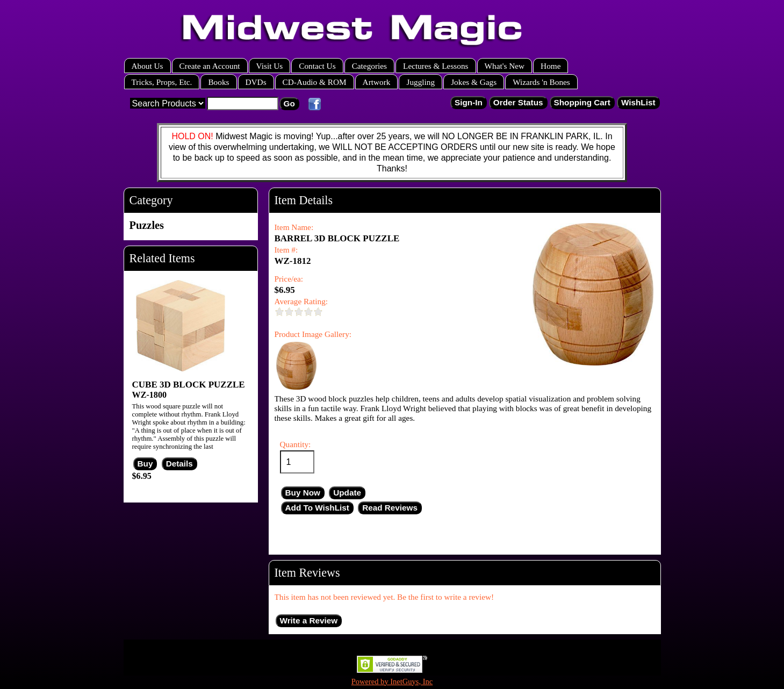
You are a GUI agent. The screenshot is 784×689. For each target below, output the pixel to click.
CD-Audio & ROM (315, 82)
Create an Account (210, 66)
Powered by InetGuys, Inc (392, 681)
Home (551, 66)
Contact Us (317, 66)
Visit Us (270, 66)
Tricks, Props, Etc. (162, 82)
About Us (148, 66)
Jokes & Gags (474, 82)
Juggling (420, 82)
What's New (505, 66)
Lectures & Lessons (436, 66)
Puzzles (147, 225)
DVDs (256, 82)
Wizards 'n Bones (541, 82)
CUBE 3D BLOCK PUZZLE (189, 385)
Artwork (377, 82)
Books (218, 82)
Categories (369, 66)
